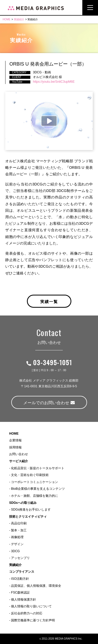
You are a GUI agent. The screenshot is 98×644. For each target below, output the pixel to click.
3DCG (15, 551)
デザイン (17, 544)
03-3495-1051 (49, 362)
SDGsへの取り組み (23, 503)
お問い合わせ (19, 454)
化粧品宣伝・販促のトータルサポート (38, 468)
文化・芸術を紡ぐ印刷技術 (30, 475)
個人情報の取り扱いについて (31, 606)
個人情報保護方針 (24, 600)
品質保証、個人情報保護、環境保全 (36, 586)
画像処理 (17, 537)
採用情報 (15, 447)
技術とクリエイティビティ (28, 517)
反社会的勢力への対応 (27, 613)
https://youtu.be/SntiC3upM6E (54, 82)
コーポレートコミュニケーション (34, 482)
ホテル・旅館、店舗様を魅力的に (34, 496)
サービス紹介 (19, 461)
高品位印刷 (19, 523)
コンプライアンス (22, 572)
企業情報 (15, 440)
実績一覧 (49, 301)
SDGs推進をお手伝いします (31, 510)
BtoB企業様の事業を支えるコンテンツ (38, 489)
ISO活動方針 (20, 579)
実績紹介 (19, 19)
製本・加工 (19, 530)
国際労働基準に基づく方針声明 (33, 620)
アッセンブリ (20, 558)
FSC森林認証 (20, 593)
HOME (7, 19)
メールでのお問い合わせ (49, 403)
